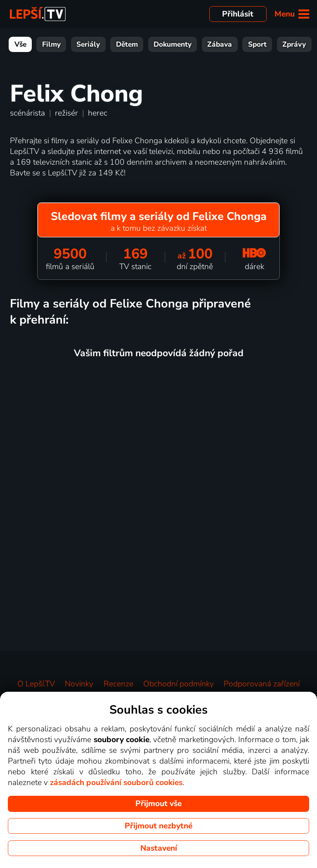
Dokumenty (173, 44)
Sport (257, 44)
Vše (20, 44)
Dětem (127, 44)
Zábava (220, 44)
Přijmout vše (158, 804)
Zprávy (294, 44)
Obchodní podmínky (179, 684)
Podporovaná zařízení (262, 684)
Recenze (118, 684)
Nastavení (159, 848)
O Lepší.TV (36, 684)
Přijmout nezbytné (158, 826)
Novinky (79, 684)
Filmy (51, 44)
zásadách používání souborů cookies (116, 783)
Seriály (88, 44)
